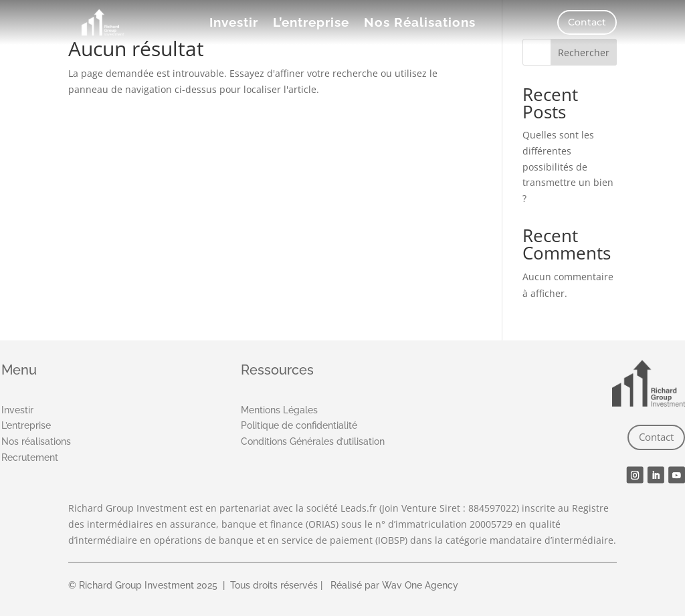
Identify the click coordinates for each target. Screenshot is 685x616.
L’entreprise (311, 23)
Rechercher (584, 53)
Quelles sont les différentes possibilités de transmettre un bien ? (568, 167)
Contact (587, 22)
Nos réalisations (36, 441)
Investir (234, 23)
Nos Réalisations (420, 23)
